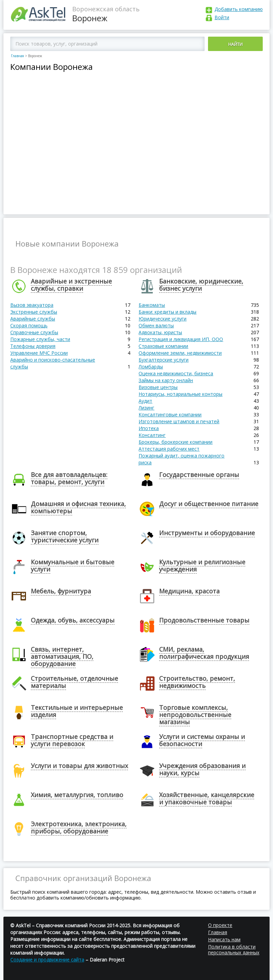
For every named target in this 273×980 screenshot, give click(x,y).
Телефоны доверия (33, 346)
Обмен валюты (156, 325)
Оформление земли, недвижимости (180, 353)
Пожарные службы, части (40, 339)
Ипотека (149, 428)
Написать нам (224, 939)
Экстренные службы (34, 312)
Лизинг (146, 408)
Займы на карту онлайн (166, 380)
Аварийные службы (33, 319)
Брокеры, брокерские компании (175, 442)
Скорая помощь (29, 325)
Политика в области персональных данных (234, 950)
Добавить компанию (239, 9)
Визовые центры (158, 387)
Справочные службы (34, 332)
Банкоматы (152, 305)
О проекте (220, 925)
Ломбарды (151, 367)
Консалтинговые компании (170, 414)
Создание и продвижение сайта (47, 960)
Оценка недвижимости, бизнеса (176, 373)
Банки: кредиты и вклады (167, 312)
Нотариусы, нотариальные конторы (180, 394)
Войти (222, 17)
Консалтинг (152, 435)
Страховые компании (163, 346)
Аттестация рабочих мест (169, 449)
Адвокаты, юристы (160, 332)
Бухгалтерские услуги (164, 360)
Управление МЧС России (39, 353)
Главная (17, 56)
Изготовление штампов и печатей (179, 421)
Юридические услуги (162, 319)
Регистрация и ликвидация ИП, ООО (181, 339)
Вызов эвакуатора (32, 305)
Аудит (145, 401)
